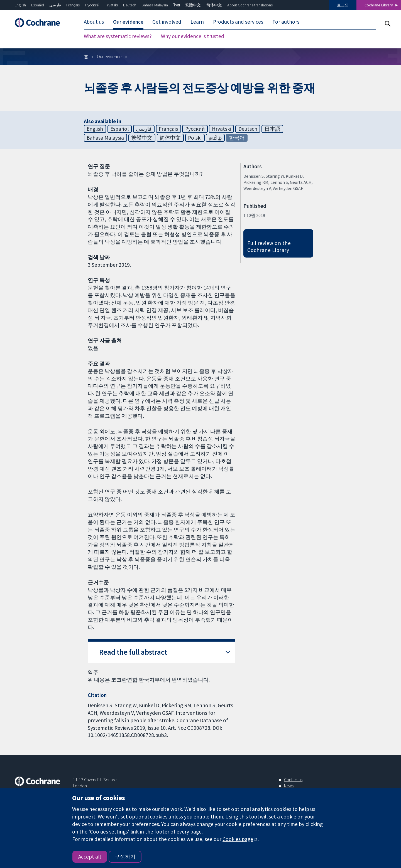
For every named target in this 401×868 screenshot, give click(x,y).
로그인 (343, 5)
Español (38, 5)
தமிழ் (215, 138)
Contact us (293, 780)
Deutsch (130, 5)
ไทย (177, 5)
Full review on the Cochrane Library (269, 247)
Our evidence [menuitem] (128, 22)
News (289, 786)
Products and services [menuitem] (238, 22)
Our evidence (109, 56)
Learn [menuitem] (197, 22)
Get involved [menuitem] (167, 22)
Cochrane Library (379, 5)
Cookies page (238, 839)
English (20, 5)
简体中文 (214, 5)
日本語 (272, 129)
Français (73, 5)
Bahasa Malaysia (155, 5)
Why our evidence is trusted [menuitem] (193, 36)
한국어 (237, 138)
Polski (195, 138)
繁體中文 (193, 5)
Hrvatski (111, 5)
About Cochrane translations (250, 5)
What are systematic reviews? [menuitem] (118, 36)
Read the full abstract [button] (133, 652)
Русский (92, 5)
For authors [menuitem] (286, 22)
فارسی (55, 5)
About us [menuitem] (94, 22)
